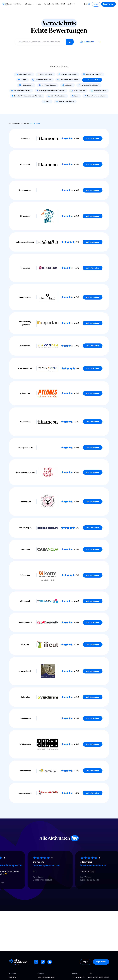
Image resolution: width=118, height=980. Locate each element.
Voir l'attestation (93, 138)
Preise (39, 4)
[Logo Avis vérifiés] (7, 4)
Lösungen (30, 4)
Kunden (71, 4)
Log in (96, 4)
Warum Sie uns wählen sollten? (54, 4)
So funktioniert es (78, 977)
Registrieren (101, 962)
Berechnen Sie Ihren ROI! (46, 977)
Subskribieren (108, 4)
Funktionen (19, 4)
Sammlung (13, 977)
